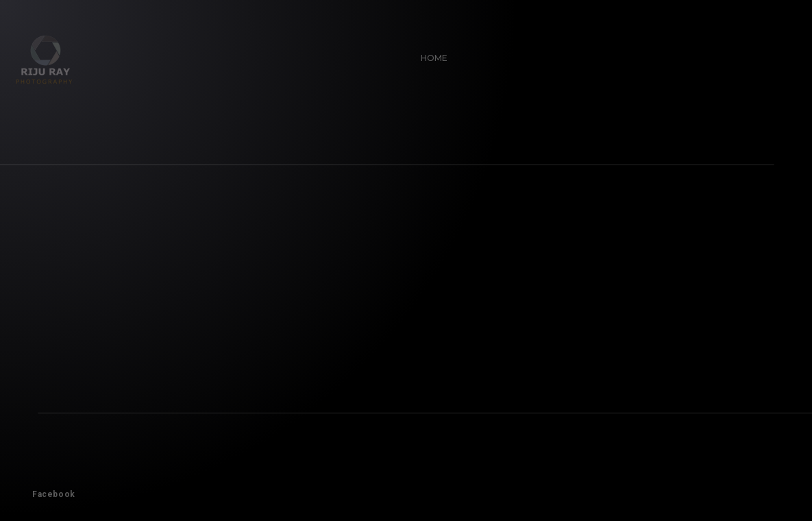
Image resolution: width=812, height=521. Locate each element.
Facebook (49, 489)
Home (429, 53)
